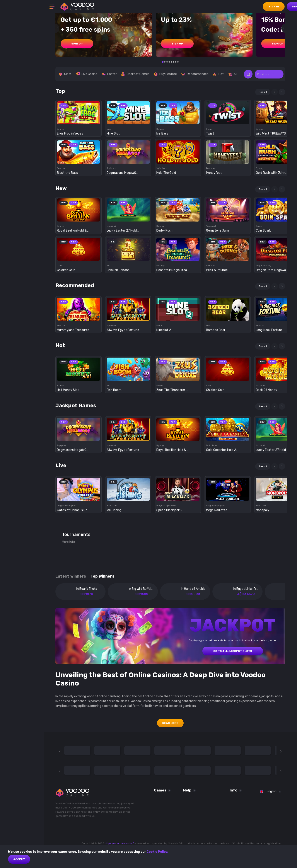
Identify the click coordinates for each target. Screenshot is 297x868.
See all (263, 92)
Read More (170, 723)
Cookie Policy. (157, 852)
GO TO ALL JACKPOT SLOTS (233, 651)
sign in (274, 7)
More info (68, 542)
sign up (77, 44)
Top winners (102, 576)
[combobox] (269, 74)
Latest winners (71, 576)
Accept (19, 859)
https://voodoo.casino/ (119, 843)
